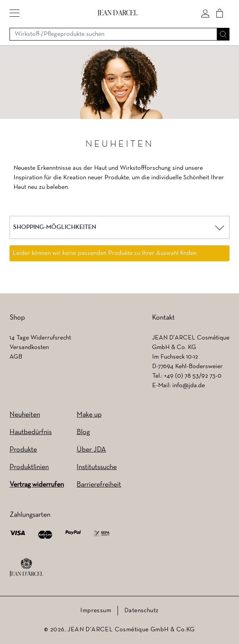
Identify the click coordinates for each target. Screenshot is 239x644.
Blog (83, 432)
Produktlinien (29, 467)
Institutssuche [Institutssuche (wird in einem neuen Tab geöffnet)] (97, 467)
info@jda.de (189, 386)
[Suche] (223, 34)
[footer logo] (26, 568)
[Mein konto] (205, 13)
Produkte (23, 450)
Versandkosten (29, 347)
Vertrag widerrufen (37, 485)
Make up (89, 415)
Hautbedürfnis (31, 432)
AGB (16, 357)
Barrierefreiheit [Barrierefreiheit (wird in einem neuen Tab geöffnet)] (99, 485)
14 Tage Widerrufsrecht (40, 338)
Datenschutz (141, 611)
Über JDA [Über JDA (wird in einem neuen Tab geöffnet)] (91, 450)
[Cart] (220, 13)
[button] (14, 13)
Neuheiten (25, 415)
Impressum (96, 611)
